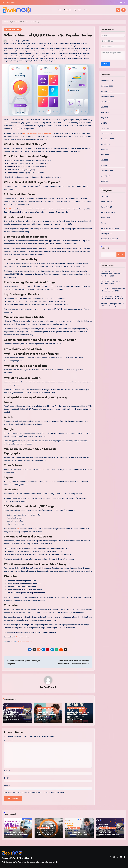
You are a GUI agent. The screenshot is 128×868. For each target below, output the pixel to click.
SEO (19, 529)
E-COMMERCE (106, 207)
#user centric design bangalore (45, 58)
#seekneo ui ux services (33, 53)
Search (105, 248)
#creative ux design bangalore (21, 46)
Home (60, 10)
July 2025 (104, 107)
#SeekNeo (21, 53)
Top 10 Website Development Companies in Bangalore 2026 (17, 714)
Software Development (110, 228)
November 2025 (107, 86)
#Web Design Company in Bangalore (43, 61)
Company (104, 197)
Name (7, 771)
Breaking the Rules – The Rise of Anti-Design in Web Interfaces (79, 714)
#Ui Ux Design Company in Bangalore (24, 56)
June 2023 (105, 155)
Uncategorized (106, 234)
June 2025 (105, 112)
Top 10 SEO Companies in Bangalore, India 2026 (110, 282)
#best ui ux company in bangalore (42, 43)
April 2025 (104, 123)
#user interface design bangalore (67, 58)
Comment (8, 741)
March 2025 (105, 128)
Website (7, 785)
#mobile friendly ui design (70, 48)
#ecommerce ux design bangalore (67, 46)
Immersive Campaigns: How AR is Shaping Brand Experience (112, 305)
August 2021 (105, 176)
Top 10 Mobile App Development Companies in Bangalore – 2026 (111, 274)
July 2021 (104, 181)
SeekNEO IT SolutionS (17, 858)
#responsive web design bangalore (74, 51)
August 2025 (106, 102)
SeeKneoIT (14, 41)
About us (67, 10)
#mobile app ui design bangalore (50, 48)
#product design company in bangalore (29, 51)
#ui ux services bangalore (25, 58)
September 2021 (107, 171)
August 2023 (105, 144)
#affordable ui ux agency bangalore (18, 43)
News (86, 10)
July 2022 (104, 160)
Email (7, 778)
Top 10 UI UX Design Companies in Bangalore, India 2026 (113, 290)
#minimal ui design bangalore (28, 48)
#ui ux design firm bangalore (46, 56)
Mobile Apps (105, 218)
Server (103, 223)
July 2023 (104, 149)
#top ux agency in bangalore (65, 53)
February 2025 (106, 134)
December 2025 (107, 81)
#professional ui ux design (52, 51)
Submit (105, 64)
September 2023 (107, 139)
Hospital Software (108, 212)
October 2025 (106, 91)
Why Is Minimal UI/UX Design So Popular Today (48, 35)
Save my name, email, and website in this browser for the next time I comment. (35, 792)
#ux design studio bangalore (21, 61)
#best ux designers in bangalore (65, 43)
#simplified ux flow (48, 53)
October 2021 (106, 165)
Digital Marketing (107, 202)
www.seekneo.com (25, 642)
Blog (74, 10)
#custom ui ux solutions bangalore (43, 46)
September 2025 (107, 97)
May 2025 (104, 118)
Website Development (13, 29)
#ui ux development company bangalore (70, 56)
